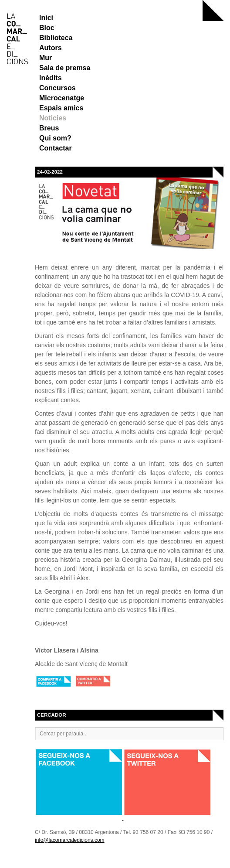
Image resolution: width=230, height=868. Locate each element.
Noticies (53, 118)
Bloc (47, 28)
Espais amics (61, 108)
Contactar (56, 148)
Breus (49, 128)
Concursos (57, 88)
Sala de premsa (65, 68)
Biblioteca (56, 38)
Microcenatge (62, 98)
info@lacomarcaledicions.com (70, 840)
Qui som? (55, 138)
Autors (51, 48)
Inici (46, 18)
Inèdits (51, 78)
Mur (46, 58)
